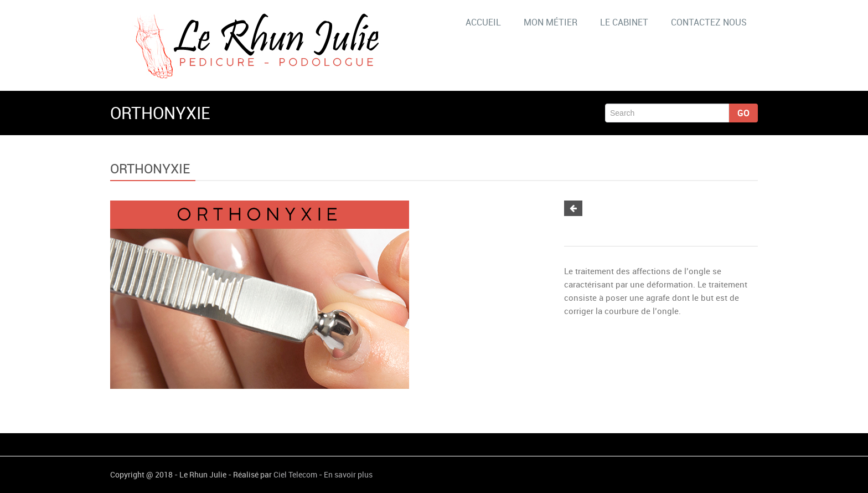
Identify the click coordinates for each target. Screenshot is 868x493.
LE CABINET (624, 22)
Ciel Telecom (295, 474)
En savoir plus (348, 474)
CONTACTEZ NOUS (709, 22)
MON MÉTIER (551, 22)
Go (743, 113)
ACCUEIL (483, 22)
